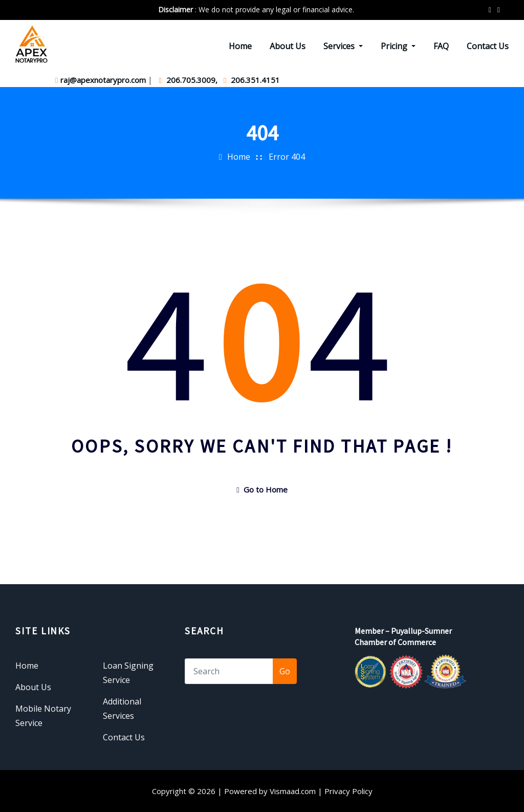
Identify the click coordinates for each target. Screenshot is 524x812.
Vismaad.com (293, 791)
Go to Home (262, 489)
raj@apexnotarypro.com (102, 80)
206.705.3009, (189, 80)
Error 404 (287, 157)
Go (285, 671)
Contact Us (488, 46)
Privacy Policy (348, 791)
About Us (288, 46)
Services (343, 46)
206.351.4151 (252, 80)
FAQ (441, 46)
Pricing (398, 46)
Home (240, 46)
